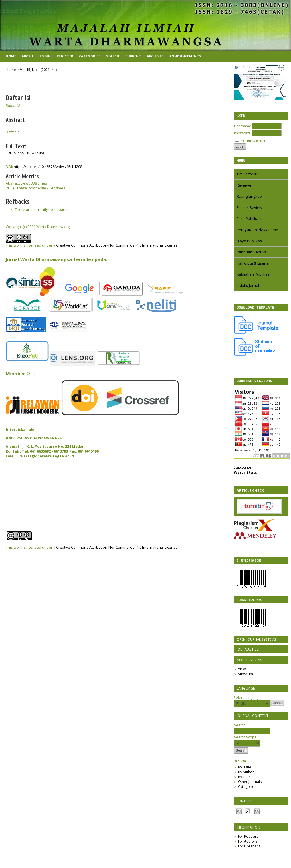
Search (252, 731)
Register (65, 56)
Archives (155, 56)
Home (11, 56)
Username (243, 126)
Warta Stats (245, 475)
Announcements (185, 56)
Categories (247, 789)
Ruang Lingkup (249, 197)
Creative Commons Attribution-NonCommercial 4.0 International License (117, 245)
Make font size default (248, 813)
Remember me (253, 140)
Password (242, 133)
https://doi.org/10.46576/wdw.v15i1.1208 (48, 167)
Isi (57, 70)
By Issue (245, 770)
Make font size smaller (239, 813)
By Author (246, 775)
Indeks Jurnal (248, 286)
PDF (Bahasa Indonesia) (25, 153)
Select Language (247, 700)
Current (133, 56)
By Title (244, 779)
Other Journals (250, 784)
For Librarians (249, 849)
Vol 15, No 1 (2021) (35, 70)
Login (45, 56)
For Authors (247, 844)
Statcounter (243, 470)
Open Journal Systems (256, 642)
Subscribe (246, 676)
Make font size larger (257, 813)
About (28, 56)
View (242, 672)
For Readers (248, 839)
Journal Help (248, 652)
